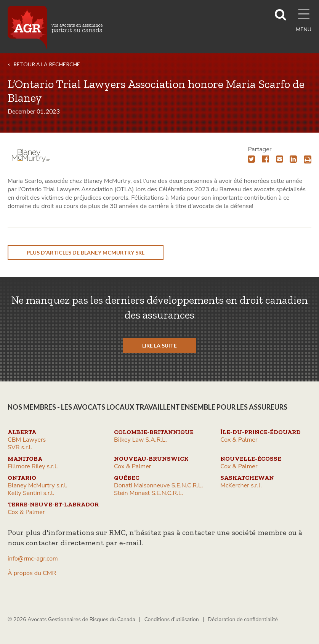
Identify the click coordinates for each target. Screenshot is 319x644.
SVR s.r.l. (20, 447)
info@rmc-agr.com (33, 559)
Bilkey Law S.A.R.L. (140, 440)
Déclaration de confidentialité (243, 619)
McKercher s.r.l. (241, 485)
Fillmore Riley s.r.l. (33, 466)
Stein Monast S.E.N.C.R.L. (148, 493)
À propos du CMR (32, 573)
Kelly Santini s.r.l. (31, 493)
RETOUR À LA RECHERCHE (47, 64)
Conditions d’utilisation (172, 619)
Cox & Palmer (239, 440)
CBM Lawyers (27, 440)
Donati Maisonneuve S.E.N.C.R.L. (159, 485)
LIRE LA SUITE (159, 345)
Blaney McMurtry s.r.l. (38, 485)
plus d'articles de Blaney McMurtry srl (86, 252)
